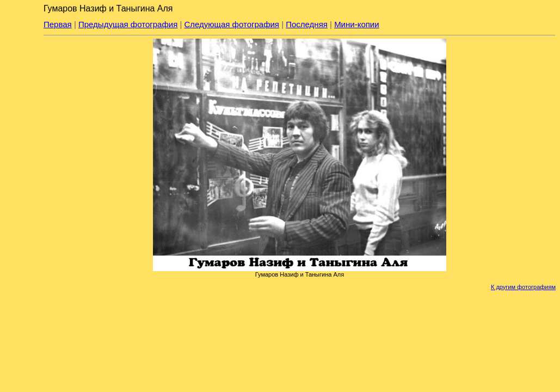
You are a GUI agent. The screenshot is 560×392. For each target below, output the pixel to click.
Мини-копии (357, 24)
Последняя (307, 24)
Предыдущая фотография (128, 24)
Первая (58, 24)
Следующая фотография (232, 24)
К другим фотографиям (523, 287)
